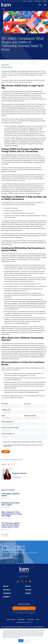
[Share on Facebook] (12, 465)
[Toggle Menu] (45, 5)
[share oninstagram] (22, 582)
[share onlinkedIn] (18, 582)
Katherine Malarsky (7, 67)
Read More (5, 535)
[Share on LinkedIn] (9, 465)
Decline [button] (27, 641)
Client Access (38, 1)
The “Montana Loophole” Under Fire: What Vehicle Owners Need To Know (11, 525)
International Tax (15, 460)
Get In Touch (24, 576)
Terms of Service (27, 613)
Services (7, 590)
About (6, 586)
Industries (7, 593)
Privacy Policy (33, 635)
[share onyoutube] (30, 582)
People (28, 593)
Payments (30, 1)
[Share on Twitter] (15, 465)
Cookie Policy (30, 620)
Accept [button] (21, 641)
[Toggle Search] (40, 5)
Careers (28, 590)
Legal (38, 620)
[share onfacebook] (26, 582)
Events (25, 1)
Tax (21, 460)
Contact (45, 1)
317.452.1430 (17, 477)
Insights (3, 9)
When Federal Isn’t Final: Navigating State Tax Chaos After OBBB (12, 514)
